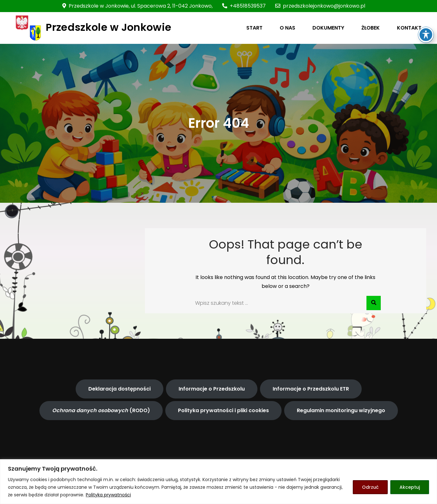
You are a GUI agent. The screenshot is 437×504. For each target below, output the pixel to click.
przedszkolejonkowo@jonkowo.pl (320, 6)
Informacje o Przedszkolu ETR (311, 389)
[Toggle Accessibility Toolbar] (426, 19)
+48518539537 (244, 6)
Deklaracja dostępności (119, 389)
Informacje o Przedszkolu (212, 389)
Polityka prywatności (108, 495)
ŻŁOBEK (371, 28)
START (254, 28)
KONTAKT (409, 28)
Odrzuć (370, 487)
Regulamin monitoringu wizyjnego (341, 410)
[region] (218, 482)
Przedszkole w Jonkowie (109, 27)
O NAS (287, 28)
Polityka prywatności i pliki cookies (223, 410)
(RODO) (101, 410)
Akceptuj (410, 487)
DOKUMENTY (328, 28)
